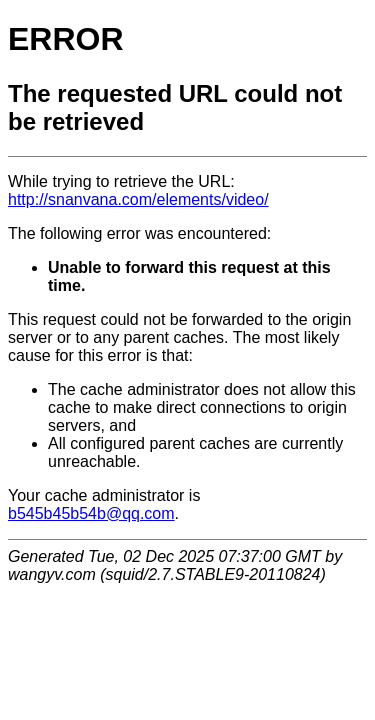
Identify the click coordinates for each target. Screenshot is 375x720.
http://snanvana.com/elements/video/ (138, 199)
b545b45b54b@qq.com (91, 513)
